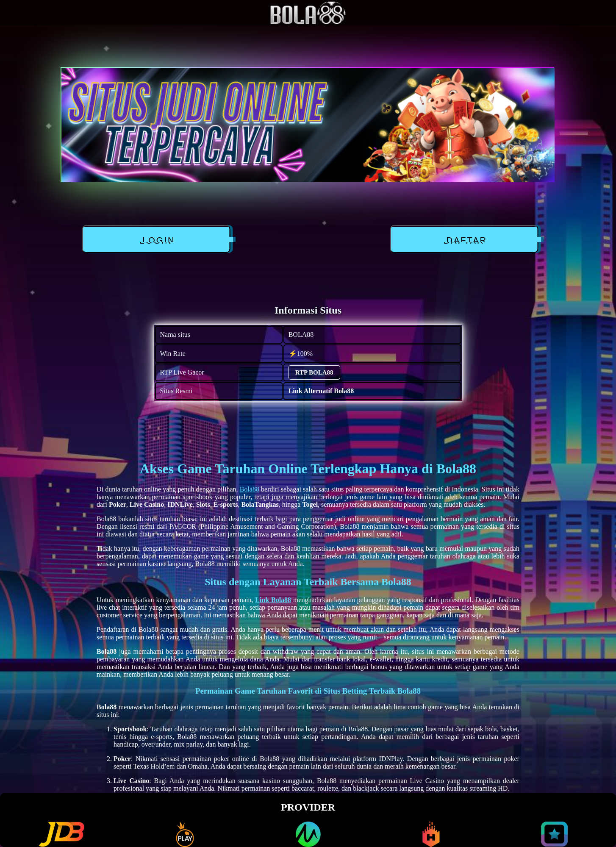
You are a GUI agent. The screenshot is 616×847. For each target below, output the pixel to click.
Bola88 (250, 489)
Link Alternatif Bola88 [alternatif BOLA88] (321, 391)
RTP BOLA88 (314, 372)
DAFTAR (464, 241)
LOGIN (156, 241)
